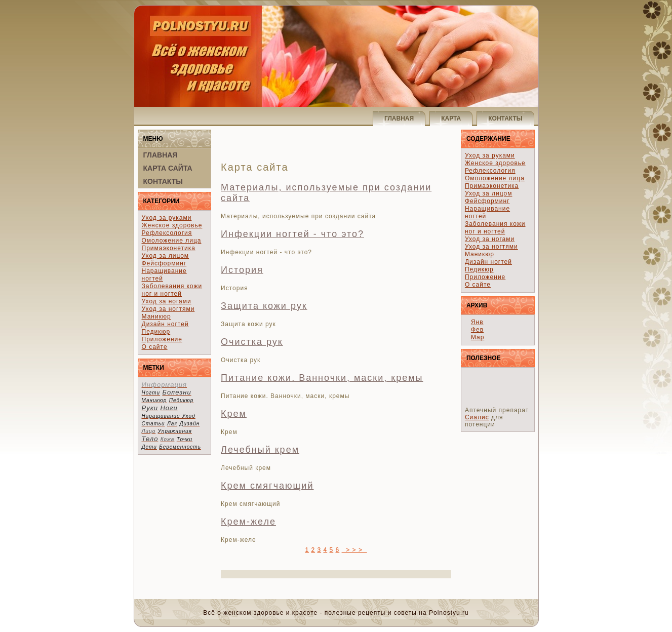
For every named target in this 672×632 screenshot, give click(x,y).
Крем (234, 414)
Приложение (162, 339)
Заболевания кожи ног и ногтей (172, 290)
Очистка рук (252, 342)
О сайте (155, 347)
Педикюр (156, 332)
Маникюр (156, 317)
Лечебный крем (260, 450)
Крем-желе (248, 522)
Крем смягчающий (267, 486)
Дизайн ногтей (165, 324)
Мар (478, 337)
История (242, 270)
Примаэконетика (169, 248)
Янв (477, 322)
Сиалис (477, 417)
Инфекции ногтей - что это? (292, 234)
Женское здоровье (172, 225)
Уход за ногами (167, 301)
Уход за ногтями (168, 309)
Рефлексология (167, 233)
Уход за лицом (166, 256)
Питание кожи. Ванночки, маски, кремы (322, 378)
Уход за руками (167, 218)
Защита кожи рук (264, 306)
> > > (354, 550)
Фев (477, 330)
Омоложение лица (172, 241)
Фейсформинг (164, 263)
